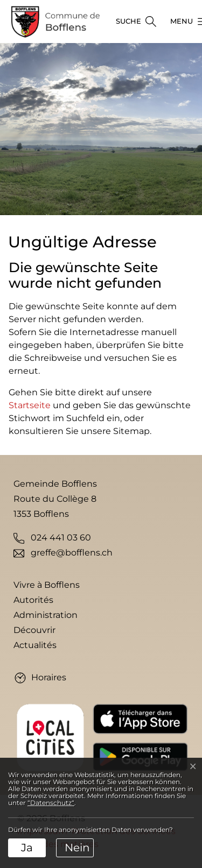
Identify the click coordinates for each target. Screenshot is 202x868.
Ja (27, 848)
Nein (77, 848)
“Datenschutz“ (51, 803)
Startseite (30, 405)
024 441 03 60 (61, 538)
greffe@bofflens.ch (72, 553)
